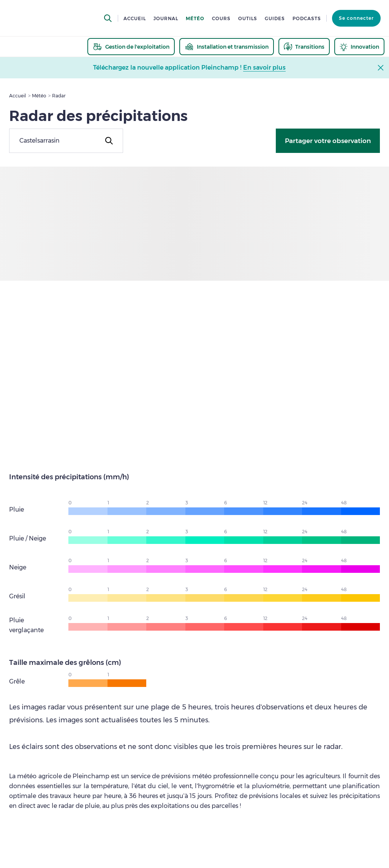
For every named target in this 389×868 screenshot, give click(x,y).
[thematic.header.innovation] (359, 47)
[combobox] (66, 141)
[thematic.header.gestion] (131, 47)
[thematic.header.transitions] (304, 47)
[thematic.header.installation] (227, 47)
